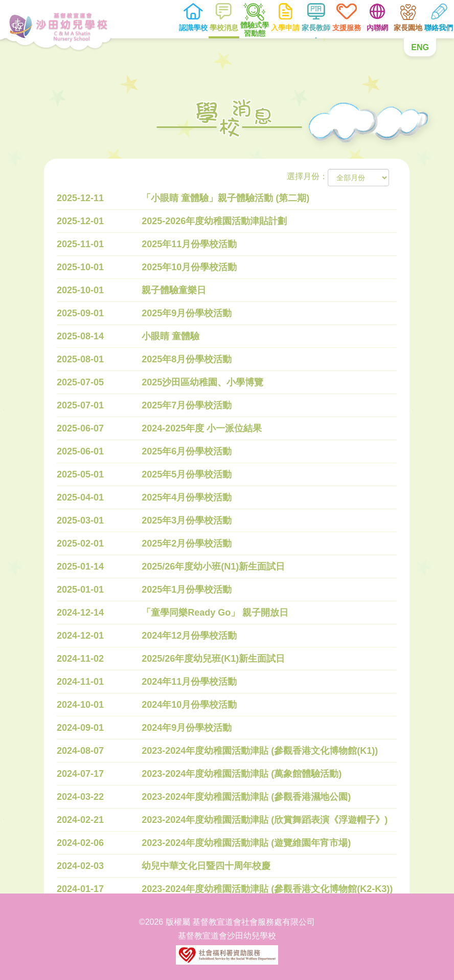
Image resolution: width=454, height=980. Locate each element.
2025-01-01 (80, 590)
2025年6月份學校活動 (187, 451)
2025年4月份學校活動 (187, 497)
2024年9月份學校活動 (187, 728)
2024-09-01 (80, 728)
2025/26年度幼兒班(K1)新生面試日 (214, 659)
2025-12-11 (80, 198)
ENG (420, 47)
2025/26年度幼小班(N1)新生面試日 (214, 567)
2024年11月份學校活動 (190, 682)
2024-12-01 (80, 636)
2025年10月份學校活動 (190, 267)
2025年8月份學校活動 (187, 359)
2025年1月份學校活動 (187, 590)
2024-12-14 (80, 613)
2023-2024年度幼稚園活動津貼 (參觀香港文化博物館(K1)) (260, 751)
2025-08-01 (80, 359)
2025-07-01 (80, 405)
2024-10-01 (80, 705)
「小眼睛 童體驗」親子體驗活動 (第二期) (226, 198)
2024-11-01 (80, 682)
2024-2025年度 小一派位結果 (202, 428)
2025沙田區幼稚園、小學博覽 (203, 382)
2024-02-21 (80, 820)
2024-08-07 (80, 751)
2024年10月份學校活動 (190, 705)
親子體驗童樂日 (174, 290)
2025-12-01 (80, 221)
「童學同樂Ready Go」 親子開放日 (215, 613)
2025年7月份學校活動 (187, 405)
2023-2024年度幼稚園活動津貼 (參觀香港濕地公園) (247, 797)
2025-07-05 (80, 382)
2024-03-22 (80, 797)
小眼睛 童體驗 (171, 336)
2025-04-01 (80, 497)
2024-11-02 (80, 659)
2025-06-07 (80, 428)
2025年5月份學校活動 (187, 474)
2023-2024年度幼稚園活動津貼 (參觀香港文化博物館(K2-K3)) (268, 889)
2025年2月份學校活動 (187, 543)
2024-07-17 (80, 774)
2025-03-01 (80, 520)
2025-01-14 (80, 567)
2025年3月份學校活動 (187, 520)
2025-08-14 (80, 336)
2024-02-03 (80, 866)
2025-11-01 (80, 244)
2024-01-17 (80, 889)
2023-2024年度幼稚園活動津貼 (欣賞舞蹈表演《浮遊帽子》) (265, 820)
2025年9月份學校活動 (187, 313)
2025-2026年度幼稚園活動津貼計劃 (215, 221)
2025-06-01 (80, 451)
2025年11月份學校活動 (190, 244)
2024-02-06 (80, 843)
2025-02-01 (80, 543)
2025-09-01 (80, 313)
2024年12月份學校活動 (190, 636)
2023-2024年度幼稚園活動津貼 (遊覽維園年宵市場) (247, 843)
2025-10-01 (80, 267)
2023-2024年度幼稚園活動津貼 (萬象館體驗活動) (242, 774)
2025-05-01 (80, 474)
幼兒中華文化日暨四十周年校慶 (207, 866)
